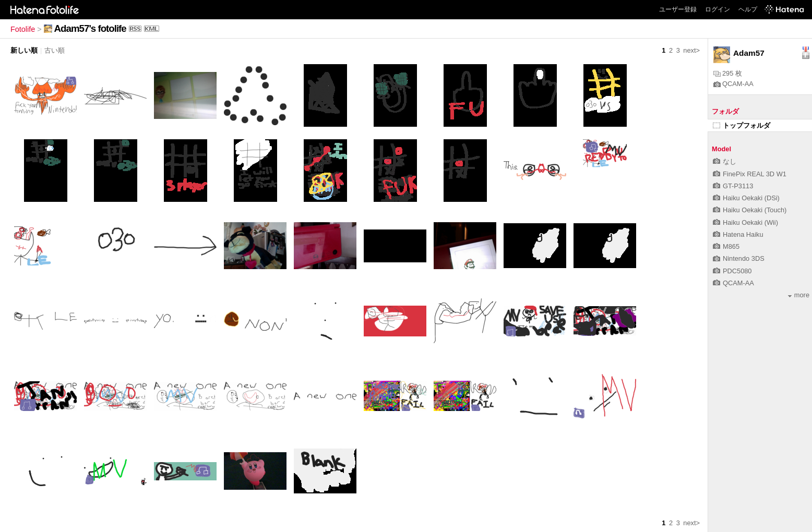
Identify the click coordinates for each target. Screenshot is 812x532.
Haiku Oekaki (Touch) (750, 210)
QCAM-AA (733, 84)
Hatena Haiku (738, 234)
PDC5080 (732, 271)
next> (691, 50)
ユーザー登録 (678, 9)
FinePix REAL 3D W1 (750, 174)
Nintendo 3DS (739, 258)
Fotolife (23, 29)
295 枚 (728, 73)
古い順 (55, 50)
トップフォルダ (742, 125)
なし (725, 161)
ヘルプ (748, 9)
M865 (726, 246)
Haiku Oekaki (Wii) (745, 222)
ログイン (718, 9)
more (799, 295)
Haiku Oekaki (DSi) (746, 198)
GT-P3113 (733, 186)
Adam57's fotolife (90, 28)
